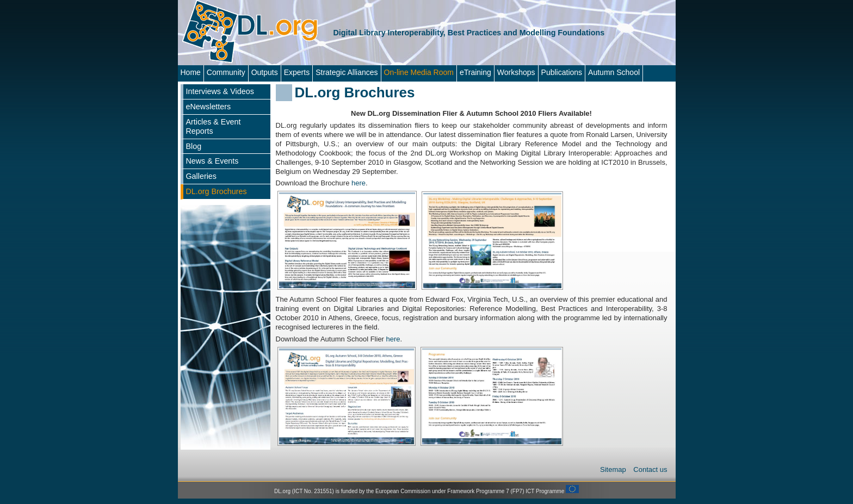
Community (226, 72)
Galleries (201, 176)
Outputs (265, 72)
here (358, 183)
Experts (297, 72)
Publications (562, 72)
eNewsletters (209, 107)
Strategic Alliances (347, 72)
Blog (194, 146)
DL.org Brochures (217, 191)
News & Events (212, 161)
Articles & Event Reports (214, 126)
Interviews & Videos (220, 91)
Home (191, 72)
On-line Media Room (419, 72)
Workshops (516, 72)
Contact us (650, 469)
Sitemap (614, 469)
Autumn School (614, 72)
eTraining (475, 72)
